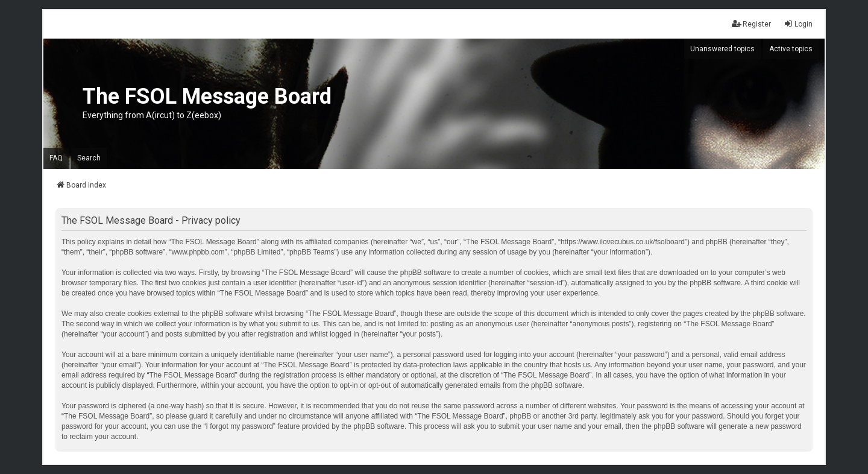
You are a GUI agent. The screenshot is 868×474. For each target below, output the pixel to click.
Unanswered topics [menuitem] (722, 49)
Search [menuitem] (89, 158)
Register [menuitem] (751, 24)
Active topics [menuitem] (791, 49)
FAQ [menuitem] (56, 158)
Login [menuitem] (798, 24)
